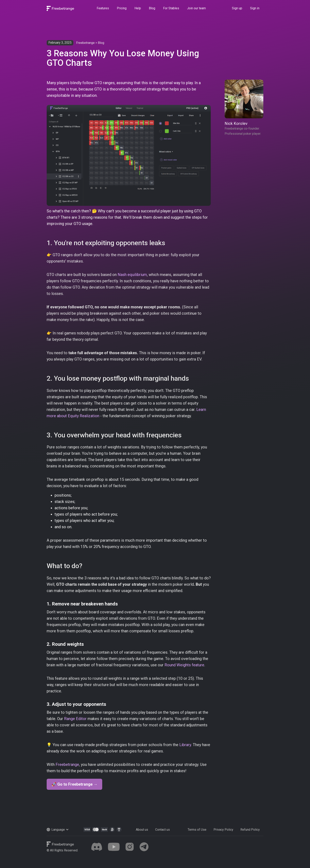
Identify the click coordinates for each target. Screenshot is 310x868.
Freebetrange (85, 43)
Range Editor (75, 719)
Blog (152, 8)
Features (103, 8)
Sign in (255, 8)
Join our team (196, 8)
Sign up (237, 8)
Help (138, 8)
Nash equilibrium (132, 275)
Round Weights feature (184, 665)
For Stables (171, 8)
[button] (62, 830)
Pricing (122, 8)
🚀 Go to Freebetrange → (74, 784)
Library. (186, 745)
